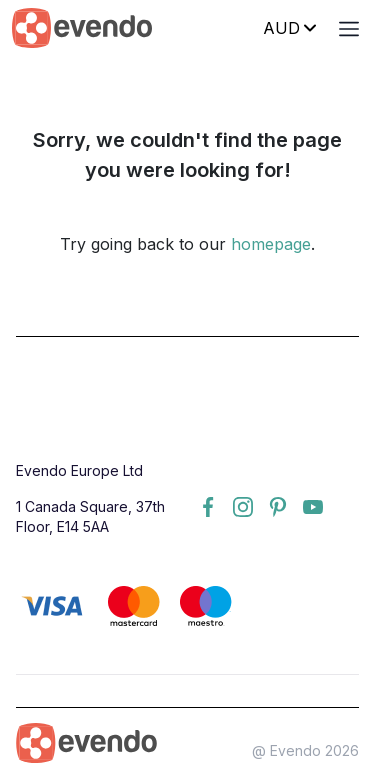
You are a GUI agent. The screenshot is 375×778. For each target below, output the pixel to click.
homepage (271, 244)
